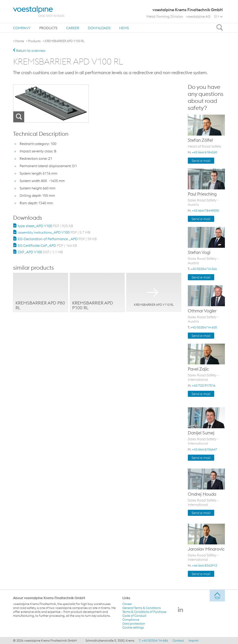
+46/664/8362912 (204, 566)
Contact (178, 641)
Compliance (131, 620)
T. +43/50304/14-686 (153, 641)
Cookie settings (133, 627)
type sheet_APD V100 (45, 226)
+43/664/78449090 (205, 211)
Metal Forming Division (165, 16)
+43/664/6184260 (204, 152)
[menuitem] (22, 28)
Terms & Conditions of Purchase (144, 612)
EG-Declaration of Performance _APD (57, 239)
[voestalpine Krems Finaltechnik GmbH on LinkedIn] (180, 610)
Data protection (134, 624)
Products (48, 28)
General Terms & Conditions (142, 608)
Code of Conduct (134, 616)
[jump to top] (217, 596)
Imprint (193, 641)
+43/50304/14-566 (204, 269)
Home (20, 41)
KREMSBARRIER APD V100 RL (65, 41)
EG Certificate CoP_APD (47, 245)
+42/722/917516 (204, 386)
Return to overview (29, 51)
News (124, 28)
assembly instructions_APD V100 (54, 232)
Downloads (99, 28)
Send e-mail (201, 161)
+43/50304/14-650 (204, 327)
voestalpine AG (198, 16)
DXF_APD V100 (40, 252)
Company (22, 28)
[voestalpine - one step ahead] (39, 11)
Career (73, 28)
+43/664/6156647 (204, 449)
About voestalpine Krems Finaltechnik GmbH (49, 598)
